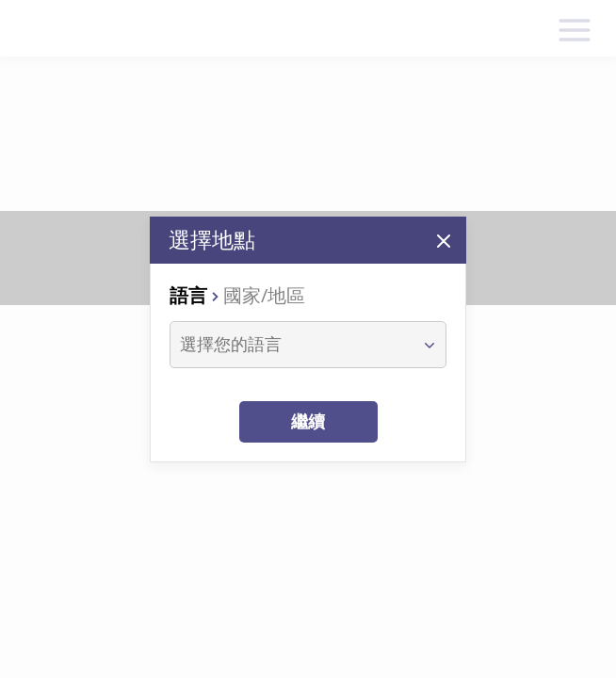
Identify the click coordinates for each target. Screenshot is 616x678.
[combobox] (291, 345)
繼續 (308, 421)
